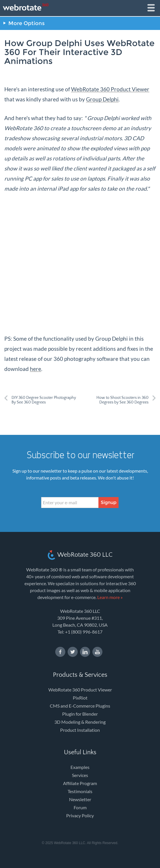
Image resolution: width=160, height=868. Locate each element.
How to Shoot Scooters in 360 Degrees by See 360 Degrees (122, 400)
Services (80, 775)
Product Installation (80, 730)
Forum (80, 807)
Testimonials (80, 791)
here (36, 369)
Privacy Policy (80, 815)
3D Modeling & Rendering (80, 722)
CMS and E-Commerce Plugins (80, 706)
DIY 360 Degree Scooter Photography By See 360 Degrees (44, 400)
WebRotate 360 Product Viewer (110, 89)
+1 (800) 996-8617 (84, 632)
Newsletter (80, 799)
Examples (80, 767)
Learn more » (110, 597)
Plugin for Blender (80, 714)
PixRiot (80, 698)
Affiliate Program (80, 783)
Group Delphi (102, 99)
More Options (26, 23)
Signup (109, 502)
